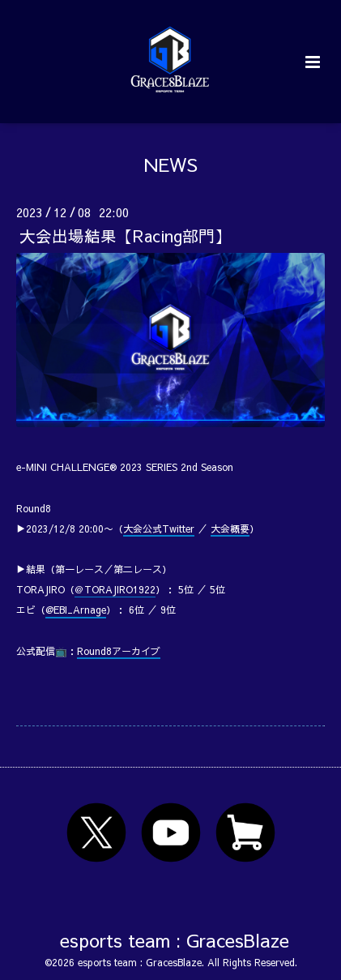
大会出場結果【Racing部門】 (125, 235)
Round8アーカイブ (119, 651)
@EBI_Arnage (76, 610)
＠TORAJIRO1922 (115, 589)
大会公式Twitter (159, 529)
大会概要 (230, 529)
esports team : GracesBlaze (175, 940)
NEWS (171, 164)
